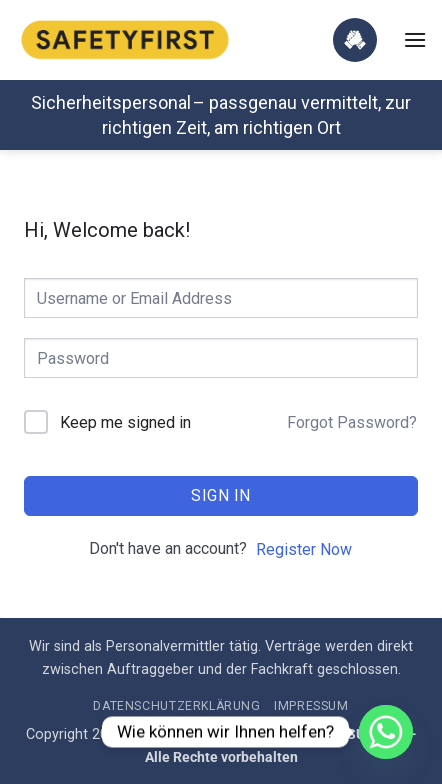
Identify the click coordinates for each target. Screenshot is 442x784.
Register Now (304, 549)
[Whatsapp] (386, 732)
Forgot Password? (352, 422)
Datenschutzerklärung (176, 706)
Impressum (311, 706)
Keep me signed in (125, 422)
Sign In (220, 495)
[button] (415, 39)
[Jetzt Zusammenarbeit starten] (355, 40)
